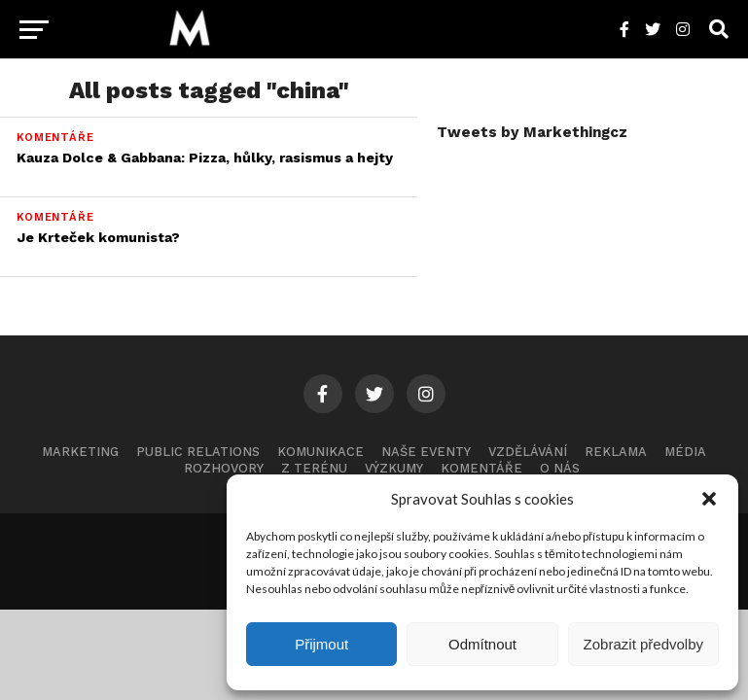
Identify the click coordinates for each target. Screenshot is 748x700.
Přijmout (321, 644)
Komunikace (321, 452)
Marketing (80, 452)
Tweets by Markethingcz (532, 132)
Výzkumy (394, 468)
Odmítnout (482, 644)
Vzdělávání (528, 452)
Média (685, 452)
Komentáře (481, 468)
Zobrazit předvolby (643, 644)
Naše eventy (426, 452)
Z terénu (314, 468)
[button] (709, 499)
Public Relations (198, 452)
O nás (560, 468)
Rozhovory (224, 468)
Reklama (616, 452)
